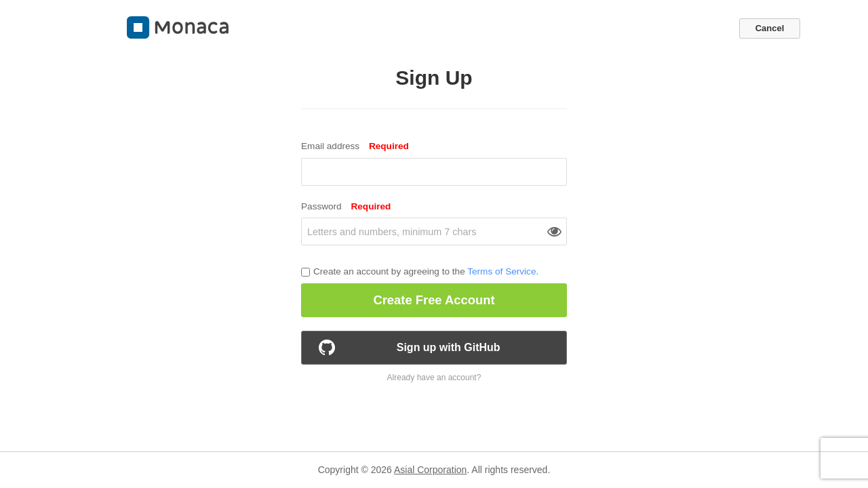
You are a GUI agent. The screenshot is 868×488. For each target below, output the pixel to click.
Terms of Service (501, 271)
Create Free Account (434, 300)
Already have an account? (434, 378)
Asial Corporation (430, 470)
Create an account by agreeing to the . (426, 272)
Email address (355, 146)
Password (346, 207)
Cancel (770, 28)
